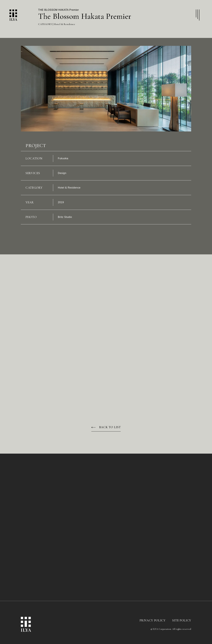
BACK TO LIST (110, 430)
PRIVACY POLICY (153, 623)
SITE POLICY (182, 623)
